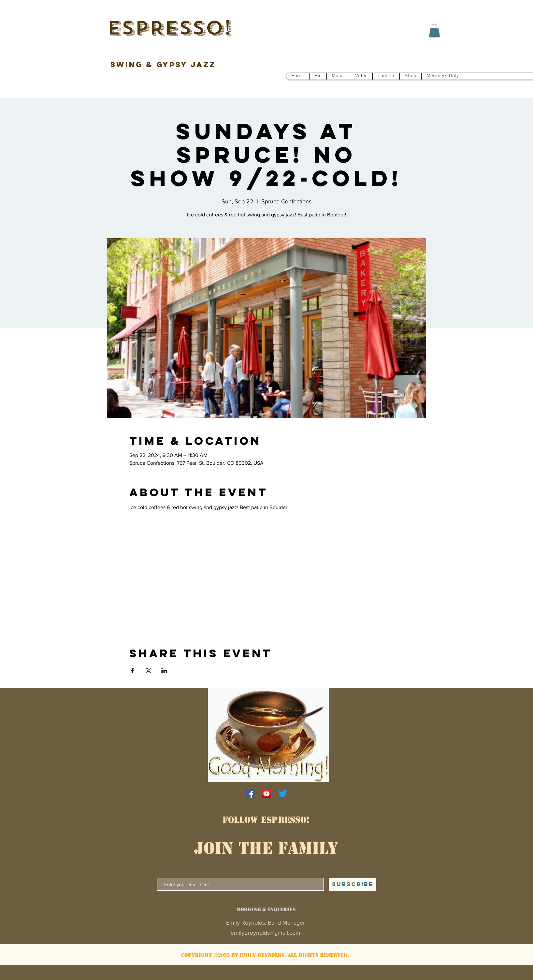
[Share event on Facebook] (132, 671)
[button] (434, 31)
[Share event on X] (148, 671)
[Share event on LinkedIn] (164, 671)
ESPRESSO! (169, 28)
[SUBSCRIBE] (353, 884)
